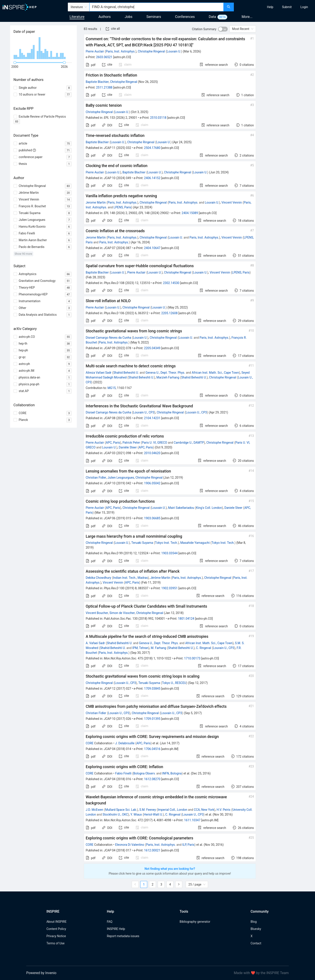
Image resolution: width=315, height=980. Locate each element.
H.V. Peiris (223, 810)
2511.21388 (104, 87)
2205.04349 (152, 348)
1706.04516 (152, 749)
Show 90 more (24, 254)
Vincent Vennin (232, 202)
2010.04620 (152, 453)
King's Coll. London (209, 508)
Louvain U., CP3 (144, 412)
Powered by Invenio (41, 973)
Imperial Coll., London (172, 810)
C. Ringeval (204, 648)
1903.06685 (152, 518)
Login (304, 7)
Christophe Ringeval (151, 51)
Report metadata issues (123, 936)
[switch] (223, 29)
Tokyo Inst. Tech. (166, 543)
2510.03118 (158, 118)
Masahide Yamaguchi (195, 543)
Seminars (154, 17)
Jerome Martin (96, 202)
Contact (256, 943)
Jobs (129, 17)
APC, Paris (113, 443)
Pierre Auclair (95, 51)
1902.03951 (169, 588)
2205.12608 (169, 313)
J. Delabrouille (125, 743)
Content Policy (56, 929)
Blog (254, 922)
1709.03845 (152, 689)
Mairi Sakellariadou (181, 508)
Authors (105, 17)
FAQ (109, 922)
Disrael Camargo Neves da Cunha (108, 338)
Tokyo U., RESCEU (174, 683)
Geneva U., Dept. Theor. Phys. (165, 373)
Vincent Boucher (97, 613)
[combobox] (157, 7)
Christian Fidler (96, 478)
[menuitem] (270, 7)
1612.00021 (152, 850)
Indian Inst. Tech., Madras (130, 578)
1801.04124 (186, 619)
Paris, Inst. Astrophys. (121, 51)
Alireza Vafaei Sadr (99, 373)
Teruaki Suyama (142, 543)
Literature (77, 17)
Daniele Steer (233, 508)
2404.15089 (190, 213)
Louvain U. (174, 51)
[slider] (15, 63)
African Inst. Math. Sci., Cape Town (215, 373)
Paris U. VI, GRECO (155, 443)
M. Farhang (158, 648)
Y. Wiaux (136, 814)
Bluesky (256, 929)
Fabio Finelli (123, 773)
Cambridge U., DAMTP (189, 443)
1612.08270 (152, 779)
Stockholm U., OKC (115, 814)
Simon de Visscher (122, 613)
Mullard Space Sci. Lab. (121, 810)
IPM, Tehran (140, 648)
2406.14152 (152, 178)
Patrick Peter (131, 443)
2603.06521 (104, 57)
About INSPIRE (56, 922)
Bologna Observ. (145, 773)
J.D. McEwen (94, 810)
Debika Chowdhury (98, 578)
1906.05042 (152, 483)
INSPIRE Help (116, 929)
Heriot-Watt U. (153, 814)
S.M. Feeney (148, 810)
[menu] (275, 7)
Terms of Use (55, 943)
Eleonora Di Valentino (130, 845)
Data (212, 17)
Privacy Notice (56, 936)
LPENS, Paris (122, 207)
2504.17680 (152, 148)
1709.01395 (152, 719)
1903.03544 (169, 553)
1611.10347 (192, 820)
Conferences (185, 17)
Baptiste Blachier (97, 82)
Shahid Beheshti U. (126, 373)
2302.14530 (171, 283)
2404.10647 (152, 248)
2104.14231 (152, 418)
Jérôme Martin (160, 578)
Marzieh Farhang (168, 377)
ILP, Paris (188, 845)
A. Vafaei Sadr (95, 643)
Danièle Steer (128, 447)
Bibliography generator (195, 922)
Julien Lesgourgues (121, 478)
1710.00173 (192, 658)
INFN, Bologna (172, 773)
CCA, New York (204, 810)
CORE (90, 743)
